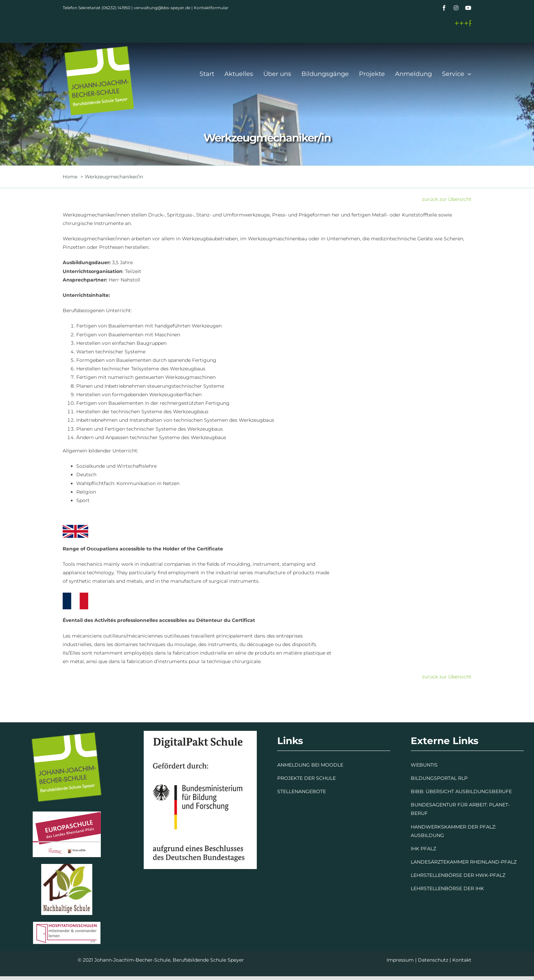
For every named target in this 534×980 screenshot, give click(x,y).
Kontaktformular (211, 8)
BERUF (419, 813)
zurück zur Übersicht (447, 199)
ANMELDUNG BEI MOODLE (310, 765)
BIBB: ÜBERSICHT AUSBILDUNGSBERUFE (461, 791)
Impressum (400, 960)
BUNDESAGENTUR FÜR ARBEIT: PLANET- (460, 805)
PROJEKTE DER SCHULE (307, 778)
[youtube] (468, 8)
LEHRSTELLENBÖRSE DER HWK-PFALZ (458, 875)
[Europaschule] (67, 814)
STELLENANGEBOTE (302, 791)
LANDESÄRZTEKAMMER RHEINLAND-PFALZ (464, 862)
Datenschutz (433, 960)
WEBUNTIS (424, 765)
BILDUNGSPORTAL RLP (439, 778)
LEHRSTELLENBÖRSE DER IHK (447, 888)
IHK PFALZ (423, 849)
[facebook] (444, 8)
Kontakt (462, 960)
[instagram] (456, 8)
